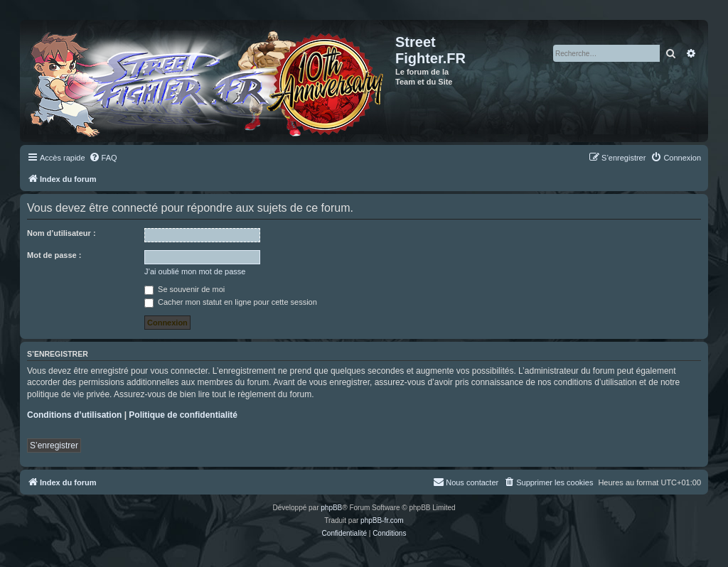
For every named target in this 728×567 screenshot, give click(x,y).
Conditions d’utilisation (74, 415)
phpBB (331, 508)
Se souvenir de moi (184, 289)
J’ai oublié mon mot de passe (195, 271)
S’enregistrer (54, 445)
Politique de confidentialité (183, 415)
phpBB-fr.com (382, 520)
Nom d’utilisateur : (61, 233)
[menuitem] (103, 158)
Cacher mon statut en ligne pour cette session (231, 302)
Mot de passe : (54, 255)
